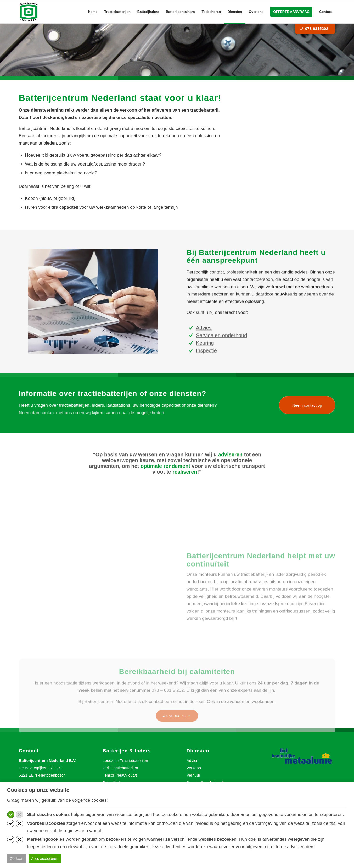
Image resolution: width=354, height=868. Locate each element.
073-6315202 (314, 29)
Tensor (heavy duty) (120, 775)
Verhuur (193, 775)
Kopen (32, 198)
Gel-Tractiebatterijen (120, 768)
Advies (192, 760)
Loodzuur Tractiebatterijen (125, 760)
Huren (31, 207)
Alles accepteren (45, 859)
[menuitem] (93, 12)
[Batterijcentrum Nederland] (29, 12)
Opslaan (16, 859)
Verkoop (194, 768)
